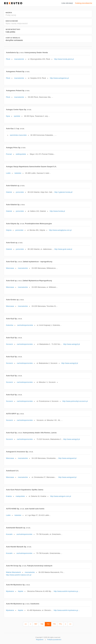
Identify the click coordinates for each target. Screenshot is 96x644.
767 (36, 624)
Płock (8, 59)
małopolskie (20, 496)
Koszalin (9, 534)
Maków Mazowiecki (13, 572)
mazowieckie (19, 59)
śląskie (21, 591)
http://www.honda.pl (57, 211)
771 (60, 624)
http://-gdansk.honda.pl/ (63, 192)
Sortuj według (13, 38)
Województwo (13, 29)
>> (70, 624)
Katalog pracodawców (84, 3)
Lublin (8, 173)
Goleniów (10, 325)
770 (54, 624)
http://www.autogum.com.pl (61, 496)
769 (48, 624)
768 (42, 624)
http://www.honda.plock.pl (64, 59)
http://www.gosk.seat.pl (63, 249)
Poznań (9, 154)
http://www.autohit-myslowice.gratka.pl (67, 591)
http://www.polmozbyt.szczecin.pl (75, 401)
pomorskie (20, 192)
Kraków (9, 496)
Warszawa (10, 268)
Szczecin (9, 344)
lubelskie (18, 173)
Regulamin (40, 640)
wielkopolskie (21, 154)
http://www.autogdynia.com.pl (60, 230)
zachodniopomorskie (25, 325)
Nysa (8, 116)
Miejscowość (12, 21)
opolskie (17, 116)
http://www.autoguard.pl (67, 458)
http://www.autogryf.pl (72, 344)
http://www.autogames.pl (59, 78)
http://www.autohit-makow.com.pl (19, 575)
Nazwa (9, 13)
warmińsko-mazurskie (18, 135)
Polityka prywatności (54, 640)
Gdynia (9, 230)
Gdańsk (9, 192)
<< (26, 624)
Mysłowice (10, 591)
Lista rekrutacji (67, 3)
